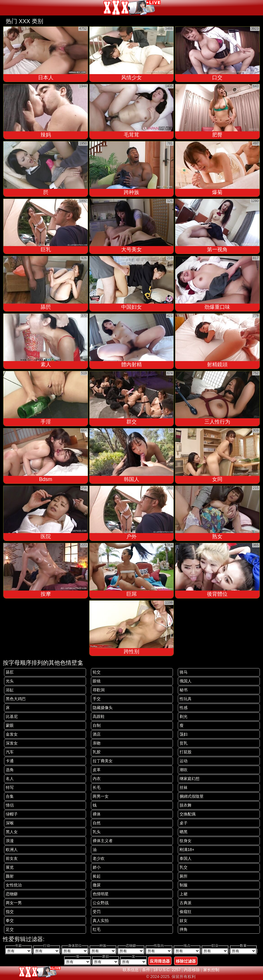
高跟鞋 (99, 716)
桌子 (184, 823)
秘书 (184, 690)
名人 (10, 779)
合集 (10, 796)
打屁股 (186, 752)
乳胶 (97, 752)
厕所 (184, 876)
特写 (10, 787)
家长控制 (211, 970)
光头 (10, 681)
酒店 (97, 734)
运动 (184, 761)
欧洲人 (12, 850)
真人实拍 (101, 920)
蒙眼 (10, 725)
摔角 (184, 929)
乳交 (184, 867)
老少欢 (99, 858)
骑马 (184, 672)
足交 (10, 929)
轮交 (97, 672)
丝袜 (184, 787)
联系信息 (131, 970)
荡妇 (184, 734)
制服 (184, 885)
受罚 (97, 912)
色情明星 (101, 894)
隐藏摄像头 (103, 708)
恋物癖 (12, 894)
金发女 (12, 734)
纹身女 (186, 841)
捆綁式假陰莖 (192, 796)
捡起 (97, 876)
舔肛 (10, 672)
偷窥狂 (186, 912)
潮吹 (184, 770)
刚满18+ (187, 850)
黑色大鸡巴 (16, 699)
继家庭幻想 (190, 779)
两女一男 (14, 903)
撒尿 (97, 885)
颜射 (10, 876)
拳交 (10, 920)
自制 (97, 725)
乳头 (97, 832)
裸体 (97, 814)
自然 (97, 823)
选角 (10, 770)
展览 (10, 867)
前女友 (12, 858)
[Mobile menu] (5, 8)
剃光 (184, 716)
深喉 (10, 823)
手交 (97, 699)
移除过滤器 (186, 961)
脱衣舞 (186, 805)
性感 (184, 708)
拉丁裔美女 (103, 761)
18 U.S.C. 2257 (167, 970)
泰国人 (186, 858)
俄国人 (186, 681)
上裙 (184, 894)
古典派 (186, 903)
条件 (146, 970)
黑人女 (12, 832)
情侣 (10, 805)
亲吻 (97, 743)
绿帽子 (12, 814)
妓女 (184, 920)
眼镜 (97, 681)
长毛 (97, 787)
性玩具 (186, 699)
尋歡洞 (99, 690)
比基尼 (12, 716)
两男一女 (101, 796)
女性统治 (14, 885)
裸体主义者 (103, 841)
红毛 (97, 929)
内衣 (97, 779)
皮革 (97, 770)
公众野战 (101, 903)
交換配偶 (188, 814)
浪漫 (10, 841)
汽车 (10, 752)
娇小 (97, 867)
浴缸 (10, 690)
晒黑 (184, 832)
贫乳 (184, 743)
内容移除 (192, 970)
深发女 (12, 743)
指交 (10, 912)
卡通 (10, 761)
